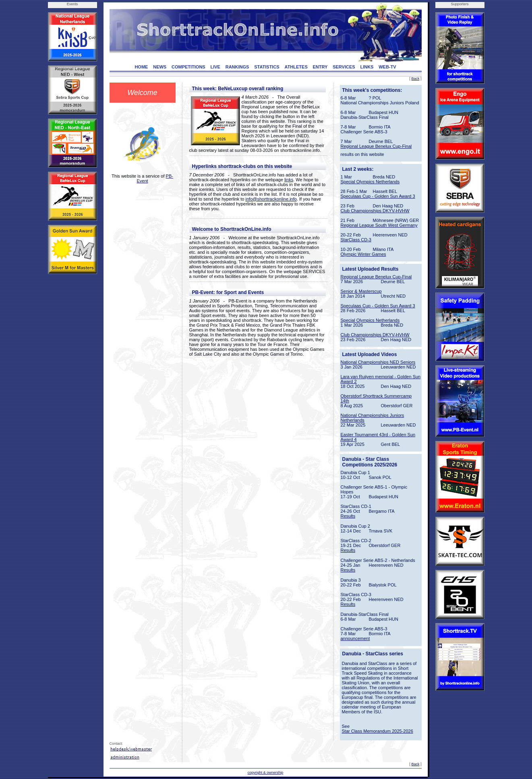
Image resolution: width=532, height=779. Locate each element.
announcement (355, 638)
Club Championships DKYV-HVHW (375, 211)
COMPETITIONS (188, 67)
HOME (141, 67)
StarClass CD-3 (356, 240)
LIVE (215, 67)
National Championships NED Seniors (378, 362)
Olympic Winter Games (363, 254)
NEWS (160, 67)
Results (348, 516)
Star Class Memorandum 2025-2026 (378, 731)
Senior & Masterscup (361, 291)
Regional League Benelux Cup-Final (376, 146)
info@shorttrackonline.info (271, 199)
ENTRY (320, 67)
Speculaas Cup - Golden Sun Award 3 (378, 196)
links (289, 180)
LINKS (367, 67)
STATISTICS (267, 67)
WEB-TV (387, 67)
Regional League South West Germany (379, 225)
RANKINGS (237, 67)
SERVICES (344, 67)
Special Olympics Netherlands (370, 182)
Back (415, 79)
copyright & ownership (266, 773)
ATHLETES (296, 67)
